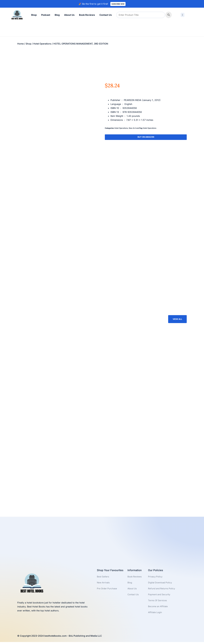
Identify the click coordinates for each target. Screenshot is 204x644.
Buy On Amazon (146, 137)
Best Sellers (103, 578)
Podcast (46, 15)
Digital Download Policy (161, 584)
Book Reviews (87, 15)
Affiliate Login (155, 615)
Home (20, 44)
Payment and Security (160, 597)
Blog (57, 15)
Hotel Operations (42, 44)
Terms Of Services (158, 603)
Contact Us (106, 15)
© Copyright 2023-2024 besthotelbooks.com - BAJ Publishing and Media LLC (60, 638)
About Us (69, 15)
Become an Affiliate (158, 609)
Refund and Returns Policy (162, 590)
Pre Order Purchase (107, 590)
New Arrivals (134, 128)
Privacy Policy (156, 578)
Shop (34, 15)
